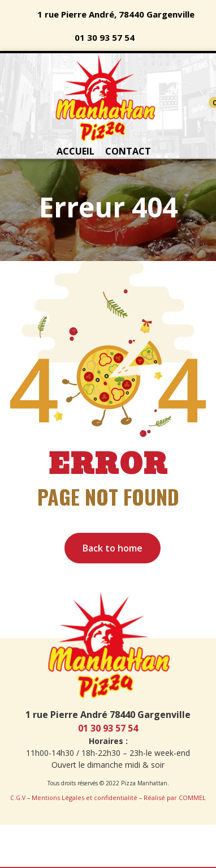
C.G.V (18, 798)
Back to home (113, 548)
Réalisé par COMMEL (175, 798)
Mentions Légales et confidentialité (85, 798)
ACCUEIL (75, 151)
